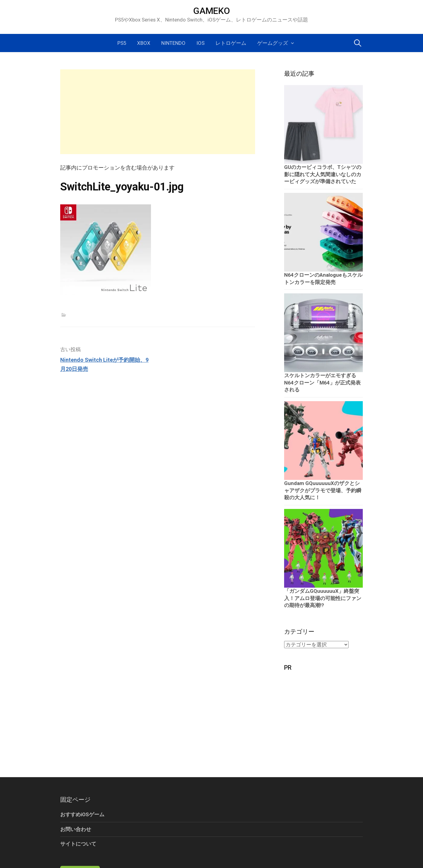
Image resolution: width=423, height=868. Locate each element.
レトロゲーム (231, 43)
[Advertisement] (158, 112)
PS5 (122, 43)
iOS (200, 43)
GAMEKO (211, 11)
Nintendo (173, 43)
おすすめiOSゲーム (82, 814)
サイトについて (78, 844)
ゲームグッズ (273, 43)
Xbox (144, 43)
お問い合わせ (76, 829)
